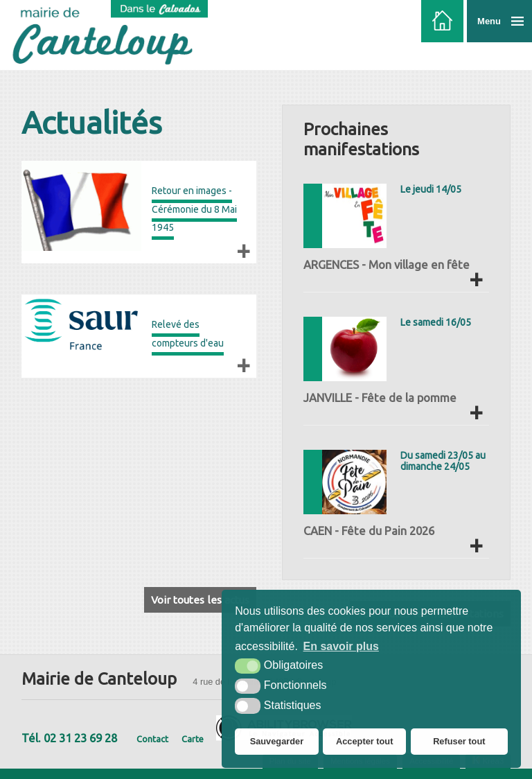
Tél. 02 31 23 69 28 (69, 738)
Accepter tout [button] (364, 741)
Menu (489, 21)
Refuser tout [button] (459, 741)
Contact (152, 739)
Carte (193, 739)
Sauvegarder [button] (277, 741)
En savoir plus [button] (341, 646)
